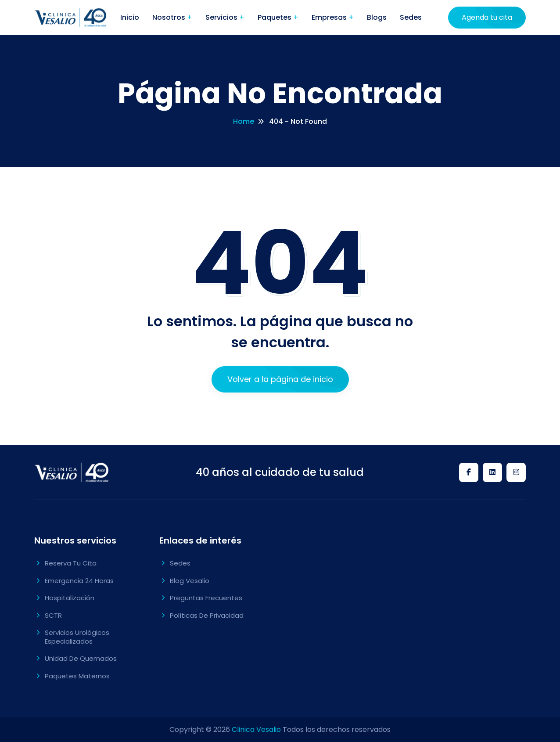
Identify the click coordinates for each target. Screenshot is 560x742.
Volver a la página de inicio (280, 379)
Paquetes (275, 17)
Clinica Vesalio (256, 729)
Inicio (130, 17)
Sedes (411, 17)
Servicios (222, 17)
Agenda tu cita (487, 17)
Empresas (330, 17)
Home (244, 121)
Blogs (377, 17)
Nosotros (170, 17)
